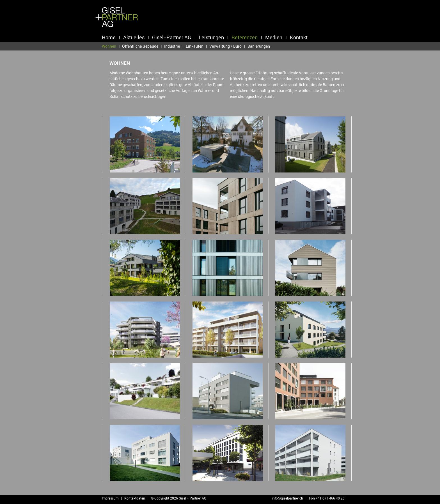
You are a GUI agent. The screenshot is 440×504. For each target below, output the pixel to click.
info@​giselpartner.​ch (287, 498)
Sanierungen (259, 46)
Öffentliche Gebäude (140, 46)
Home (109, 37)
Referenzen (245, 37)
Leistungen (211, 37)
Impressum (110, 498)
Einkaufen (195, 46)
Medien (274, 37)
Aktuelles (134, 37)
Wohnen (109, 46)
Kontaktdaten (135, 498)
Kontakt (299, 37)
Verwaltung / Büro (225, 46)
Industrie (172, 46)
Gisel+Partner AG (172, 37)
